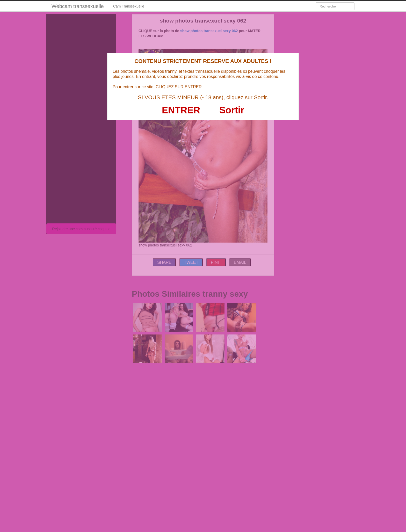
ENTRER (181, 110)
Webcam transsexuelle (78, 6)
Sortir (232, 110)
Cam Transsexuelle (129, 6)
